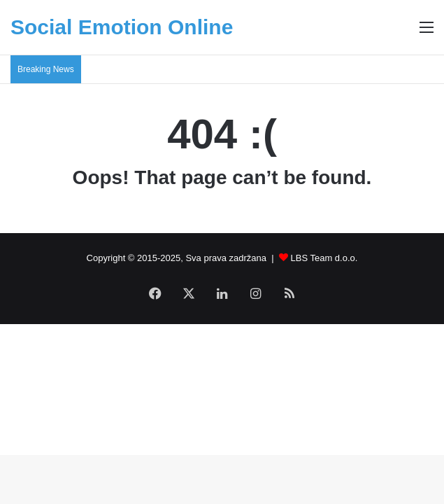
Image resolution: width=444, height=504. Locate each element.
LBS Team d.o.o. (324, 258)
